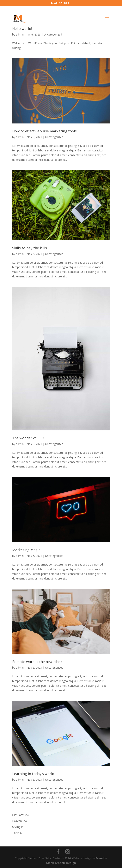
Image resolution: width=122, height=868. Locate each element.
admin (20, 34)
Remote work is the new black (37, 662)
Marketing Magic (26, 550)
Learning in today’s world (33, 774)
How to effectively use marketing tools (44, 131)
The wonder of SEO (28, 438)
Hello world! (22, 29)
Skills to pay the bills (30, 248)
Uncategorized (53, 34)
